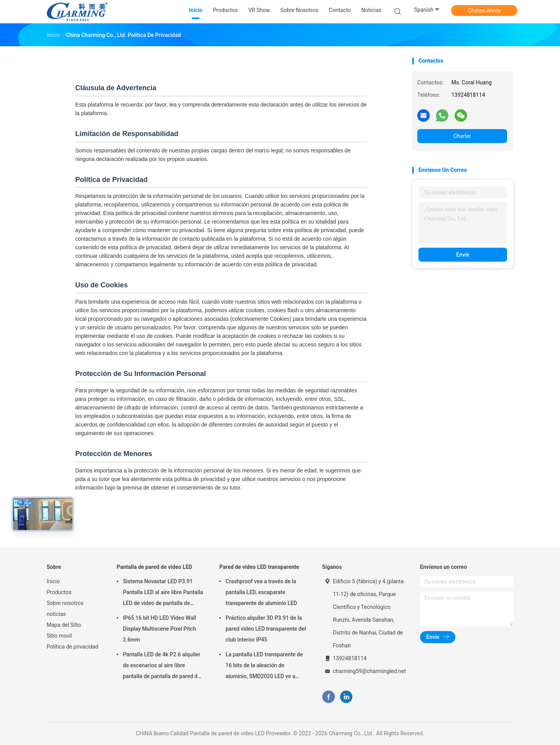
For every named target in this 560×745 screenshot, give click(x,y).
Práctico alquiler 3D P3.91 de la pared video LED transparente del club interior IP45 (266, 629)
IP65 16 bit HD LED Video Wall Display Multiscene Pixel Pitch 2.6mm (159, 629)
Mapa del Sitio (64, 625)
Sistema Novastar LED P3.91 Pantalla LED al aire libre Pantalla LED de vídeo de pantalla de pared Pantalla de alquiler (163, 593)
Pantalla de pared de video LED (154, 567)
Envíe (463, 255)
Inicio (53, 581)
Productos (59, 592)
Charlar (462, 136)
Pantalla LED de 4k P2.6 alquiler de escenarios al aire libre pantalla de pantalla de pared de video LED (162, 666)
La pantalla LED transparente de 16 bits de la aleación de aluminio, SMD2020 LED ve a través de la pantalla (264, 666)
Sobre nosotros (65, 603)
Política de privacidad (73, 647)
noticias (56, 614)
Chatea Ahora (484, 10)
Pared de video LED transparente (259, 567)
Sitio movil (59, 636)
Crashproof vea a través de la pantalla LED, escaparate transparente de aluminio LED (261, 592)
